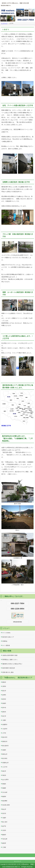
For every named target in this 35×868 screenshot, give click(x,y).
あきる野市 (5, 780)
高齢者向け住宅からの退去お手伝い (12, 664)
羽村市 (4, 775)
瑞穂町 (4, 788)
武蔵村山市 (5, 763)
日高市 (4, 830)
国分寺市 (5, 737)
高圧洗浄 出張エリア (8, 637)
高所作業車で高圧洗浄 (9, 668)
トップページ (4, 23)
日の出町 (5, 792)
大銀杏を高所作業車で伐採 (10, 655)
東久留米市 (5, 746)
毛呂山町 (5, 839)
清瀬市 (4, 750)
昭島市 (4, 682)
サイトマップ (18, 861)
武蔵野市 (5, 725)
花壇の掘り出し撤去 (8, 672)
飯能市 (4, 835)
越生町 (4, 843)
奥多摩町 (5, 801)
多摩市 (4, 695)
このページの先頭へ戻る (17, 855)
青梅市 (4, 784)
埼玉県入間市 (6, 805)
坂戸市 (4, 826)
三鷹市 (4, 720)
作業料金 (5, 641)
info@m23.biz (17, 622)
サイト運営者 (6, 645)
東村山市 (5, 754)
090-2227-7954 (17, 603)
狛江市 (4, 716)
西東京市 (5, 741)
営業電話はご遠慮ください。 (10, 660)
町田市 (4, 699)
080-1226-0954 (17, 609)
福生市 (4, 771)
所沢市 (4, 813)
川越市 (4, 818)
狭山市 (4, 809)
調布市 (4, 712)
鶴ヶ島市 (5, 822)
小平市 (4, 733)
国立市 (4, 691)
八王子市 (5, 767)
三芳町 (4, 847)
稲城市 (4, 703)
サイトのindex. (6, 633)
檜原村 (4, 796)
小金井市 (5, 729)
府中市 (4, 708)
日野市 (4, 686)
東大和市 (5, 758)
